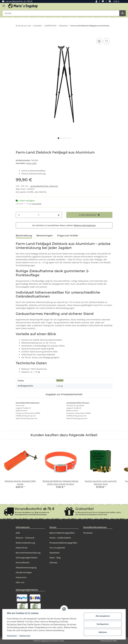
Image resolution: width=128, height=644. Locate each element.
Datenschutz (25, 636)
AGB (18, 533)
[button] (96, 1)
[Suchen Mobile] (61, 13)
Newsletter (55, 553)
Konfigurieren (103, 624)
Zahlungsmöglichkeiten (27, 558)
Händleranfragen (24, 572)
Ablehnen (103, 632)
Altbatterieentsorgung (26, 568)
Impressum (12, 636)
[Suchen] (123, 13)
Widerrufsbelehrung (25, 543)
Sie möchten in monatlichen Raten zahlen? (64, 225)
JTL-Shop (113, 641)
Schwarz (60, 380)
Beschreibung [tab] (24, 236)
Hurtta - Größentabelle (60, 538)
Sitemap (53, 562)
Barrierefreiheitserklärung (28, 553)
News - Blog (55, 558)
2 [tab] (61, 138)
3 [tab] (64, 138)
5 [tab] (70, 138)
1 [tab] (58, 138)
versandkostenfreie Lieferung (44, 186)
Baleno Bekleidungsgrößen (62, 533)
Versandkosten (23, 562)
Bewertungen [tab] (45, 236)
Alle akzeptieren (103, 616)
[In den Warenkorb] (18, 34)
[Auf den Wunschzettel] (107, 41)
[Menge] (39, 215)
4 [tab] (67, 138)
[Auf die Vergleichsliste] (99, 41)
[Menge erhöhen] (59, 215)
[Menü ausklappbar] (4, 5)
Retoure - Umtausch (25, 538)
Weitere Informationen (85, 225)
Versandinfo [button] (37, 204)
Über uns (20, 582)
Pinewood (88, 533)
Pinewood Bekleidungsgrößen (63, 543)
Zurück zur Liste (24, 26)
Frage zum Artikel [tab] (68, 236)
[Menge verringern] (19, 215)
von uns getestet (57, 548)
